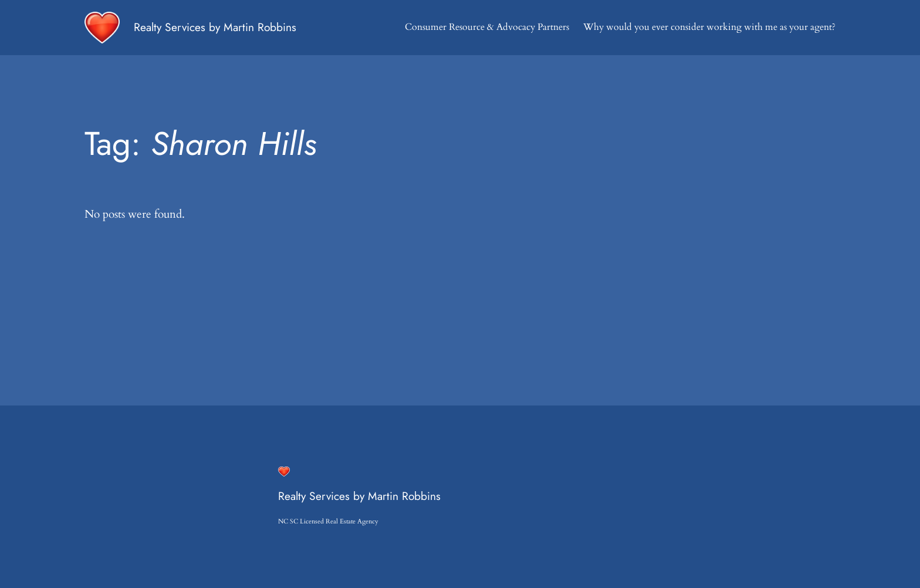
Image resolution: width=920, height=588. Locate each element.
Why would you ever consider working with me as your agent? (709, 27)
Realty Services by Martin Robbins (215, 27)
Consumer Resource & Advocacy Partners (487, 27)
